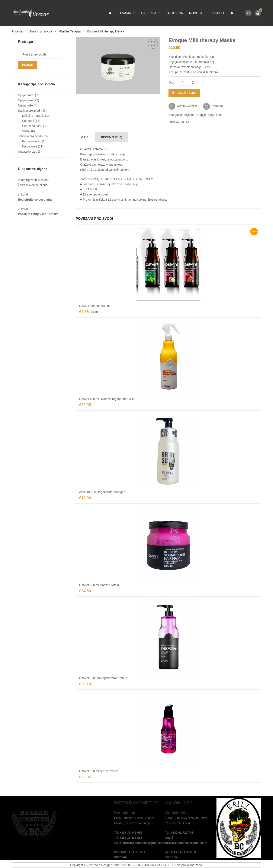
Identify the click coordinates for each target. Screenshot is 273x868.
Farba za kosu (32, 141)
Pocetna (17, 31)
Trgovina (174, 13)
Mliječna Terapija (70, 31)
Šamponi (28, 121)
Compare (218, 106)
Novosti (196, 13)
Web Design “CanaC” (108, 865)
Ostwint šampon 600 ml (95, 306)
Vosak (26, 131)
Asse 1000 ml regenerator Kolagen (102, 492)
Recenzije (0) (112, 137)
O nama (125, 13)
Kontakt (217, 13)
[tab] (85, 137)
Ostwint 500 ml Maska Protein (99, 585)
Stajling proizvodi (41, 31)
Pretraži (28, 65)
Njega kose (215, 115)
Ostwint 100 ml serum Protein (99, 771)
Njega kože (25, 105)
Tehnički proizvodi (30, 136)
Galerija (149, 13)
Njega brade (26, 95)
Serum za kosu (32, 126)
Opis (85, 137)
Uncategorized (28, 152)
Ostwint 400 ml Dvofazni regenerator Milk (106, 399)
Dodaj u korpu (187, 93)
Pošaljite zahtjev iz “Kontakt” (39, 214)
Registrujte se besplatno (35, 200)
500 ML (185, 122)
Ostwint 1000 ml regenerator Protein (103, 678)
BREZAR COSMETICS (159, 865)
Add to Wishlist (187, 106)
